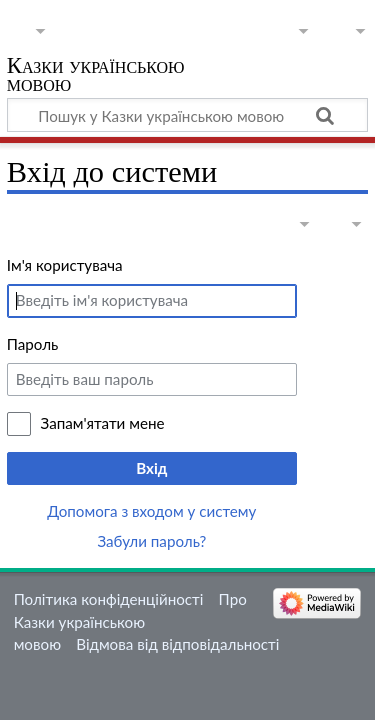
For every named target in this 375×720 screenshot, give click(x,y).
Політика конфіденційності (109, 599)
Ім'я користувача (65, 265)
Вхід (151, 468)
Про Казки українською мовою (130, 622)
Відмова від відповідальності (177, 644)
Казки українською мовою (96, 76)
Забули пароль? (151, 541)
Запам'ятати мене (103, 423)
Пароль (33, 344)
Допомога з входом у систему (151, 511)
